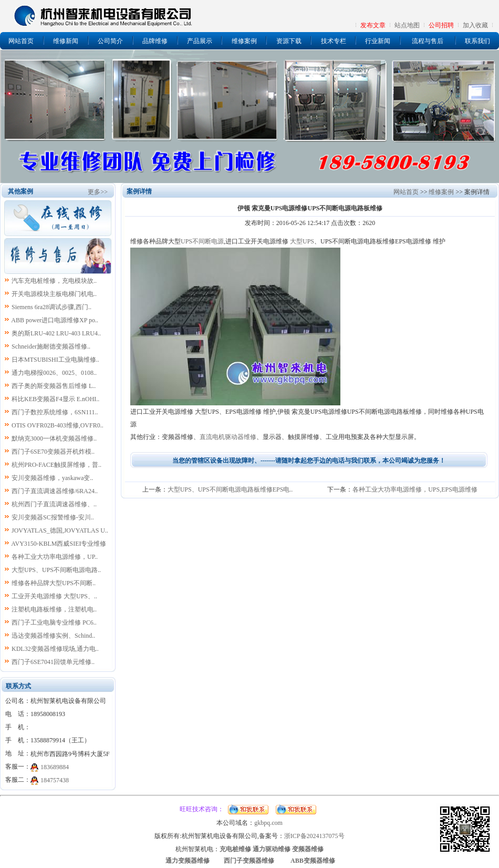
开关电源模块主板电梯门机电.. (54, 294)
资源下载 (289, 41)
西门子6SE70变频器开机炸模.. (53, 452)
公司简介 (110, 41)
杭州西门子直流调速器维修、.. (54, 504)
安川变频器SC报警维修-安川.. (53, 517)
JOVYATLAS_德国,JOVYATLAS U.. (60, 530)
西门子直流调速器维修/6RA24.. (55, 491)
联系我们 (477, 41)
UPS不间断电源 (202, 241)
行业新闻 (378, 41)
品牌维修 (155, 41)
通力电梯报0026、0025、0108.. (54, 373)
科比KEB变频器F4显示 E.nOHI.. (55, 399)
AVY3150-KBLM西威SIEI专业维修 (59, 544)
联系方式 (18, 686)
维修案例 (244, 41)
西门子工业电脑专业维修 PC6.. (54, 622)
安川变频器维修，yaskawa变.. (52, 478)
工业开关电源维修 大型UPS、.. (54, 596)
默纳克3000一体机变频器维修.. (54, 438)
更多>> (98, 192)
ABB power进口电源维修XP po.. (55, 320)
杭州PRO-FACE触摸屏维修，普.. (56, 465)
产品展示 (200, 41)
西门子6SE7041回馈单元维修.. (53, 662)
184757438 (55, 780)
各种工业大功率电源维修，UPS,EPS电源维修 (415, 489)
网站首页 (21, 41)
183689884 (55, 767)
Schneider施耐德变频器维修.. (51, 346)
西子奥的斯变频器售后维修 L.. (54, 386)
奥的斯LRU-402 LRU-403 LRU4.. (56, 333)
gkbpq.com (268, 823)
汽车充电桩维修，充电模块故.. (54, 281)
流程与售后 (428, 41)
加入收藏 (475, 25)
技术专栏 (334, 41)
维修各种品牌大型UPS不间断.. (54, 583)
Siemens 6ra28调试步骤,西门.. (51, 307)
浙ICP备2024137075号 (314, 836)
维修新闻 (66, 41)
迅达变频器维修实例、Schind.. (53, 636)
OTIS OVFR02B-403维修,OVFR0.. (58, 425)
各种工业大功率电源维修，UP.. (55, 557)
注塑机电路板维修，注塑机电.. (54, 609)
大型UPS (302, 241)
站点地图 (407, 25)
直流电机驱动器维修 (228, 437)
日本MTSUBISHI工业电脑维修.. (55, 360)
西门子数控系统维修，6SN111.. (55, 412)
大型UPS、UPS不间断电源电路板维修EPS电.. (230, 489)
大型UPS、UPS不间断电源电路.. (56, 570)
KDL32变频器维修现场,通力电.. (55, 649)
